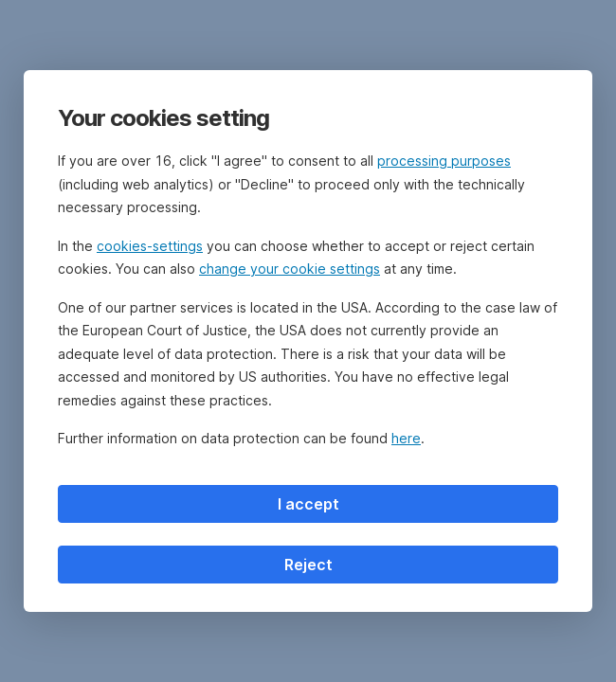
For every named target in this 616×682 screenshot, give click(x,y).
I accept (308, 504)
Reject (308, 565)
